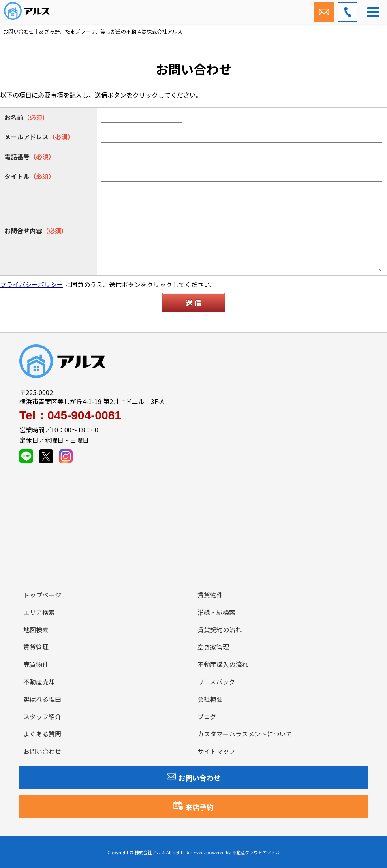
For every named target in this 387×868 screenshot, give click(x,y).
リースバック (216, 682)
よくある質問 (42, 734)
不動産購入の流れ (223, 664)
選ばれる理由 (42, 699)
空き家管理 (213, 647)
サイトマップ (216, 751)
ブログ (207, 716)
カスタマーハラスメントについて (245, 734)
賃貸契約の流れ (220, 629)
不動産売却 (39, 682)
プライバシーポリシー (32, 284)
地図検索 (36, 629)
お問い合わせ (42, 751)
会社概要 (210, 699)
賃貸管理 (36, 647)
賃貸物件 (210, 595)
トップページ (42, 595)
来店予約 (193, 806)
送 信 (193, 302)
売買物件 (36, 664)
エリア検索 (39, 612)
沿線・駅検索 (216, 612)
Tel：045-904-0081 (70, 415)
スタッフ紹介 (42, 716)
